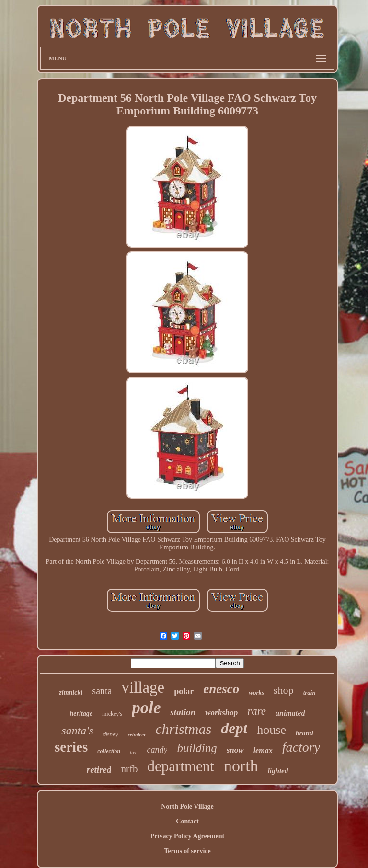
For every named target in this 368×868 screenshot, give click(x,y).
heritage (81, 714)
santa (102, 691)
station (183, 712)
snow (235, 750)
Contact (187, 821)
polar (184, 691)
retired (99, 770)
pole (146, 708)
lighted (278, 771)
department (180, 766)
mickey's (112, 714)
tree (133, 752)
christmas (184, 729)
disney (111, 734)
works (256, 692)
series (71, 747)
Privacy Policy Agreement (187, 836)
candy (157, 750)
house (271, 730)
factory (301, 747)
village (143, 687)
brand (305, 733)
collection (109, 751)
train (310, 692)
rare (257, 711)
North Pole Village (187, 806)
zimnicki (71, 692)
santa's (77, 731)
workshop (221, 713)
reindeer (137, 734)
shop (284, 690)
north (241, 766)
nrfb (129, 769)
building (197, 748)
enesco (221, 689)
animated (290, 713)
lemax (263, 750)
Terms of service (187, 851)
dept (234, 728)
